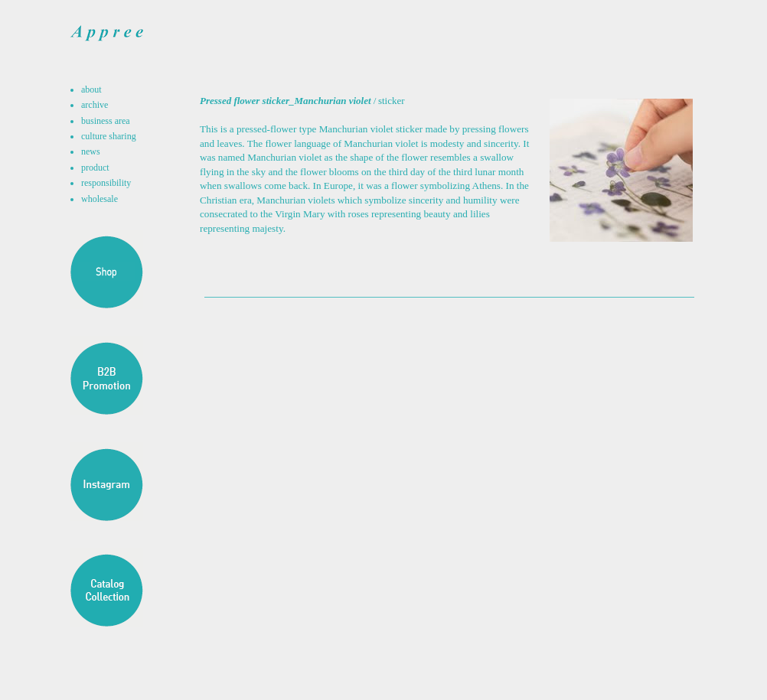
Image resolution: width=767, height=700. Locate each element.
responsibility (106, 183)
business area (106, 121)
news (91, 151)
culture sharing (109, 136)
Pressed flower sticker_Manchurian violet (286, 101)
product (95, 168)
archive (95, 105)
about (91, 90)
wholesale (100, 199)
